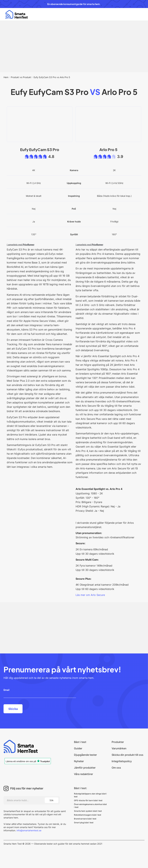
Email (7, 690)
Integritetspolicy (122, 761)
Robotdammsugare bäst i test (88, 815)
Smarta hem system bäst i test (88, 811)
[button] (138, 14)
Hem (6, 77)
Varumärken (119, 748)
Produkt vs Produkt (21, 77)
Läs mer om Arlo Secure (90, 595)
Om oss (116, 768)
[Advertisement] (74, 47)
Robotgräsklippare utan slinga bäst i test (90, 795)
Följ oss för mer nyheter (27, 788)
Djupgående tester (85, 755)
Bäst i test (80, 742)
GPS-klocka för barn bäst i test (88, 800)
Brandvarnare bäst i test (85, 819)
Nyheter (79, 761)
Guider (78, 748)
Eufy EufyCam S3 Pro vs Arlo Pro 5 (52, 77)
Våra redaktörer (83, 774)
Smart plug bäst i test (84, 823)
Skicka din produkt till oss (127, 755)
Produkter (118, 742)
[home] (17, 14)
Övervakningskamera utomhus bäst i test (90, 806)
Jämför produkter (85, 768)
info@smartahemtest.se (29, 830)
